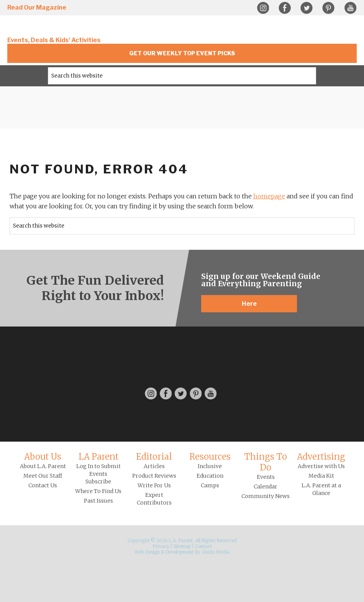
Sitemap (182, 546)
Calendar (266, 487)
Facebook (285, 8)
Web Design (147, 552)
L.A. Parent (59, 28)
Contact (203, 546)
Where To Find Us (98, 491)
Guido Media (216, 552)
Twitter (307, 8)
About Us (43, 457)
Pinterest (328, 8)
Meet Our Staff (43, 476)
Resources (210, 457)
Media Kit (321, 476)
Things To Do (266, 462)
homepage (269, 196)
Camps (210, 485)
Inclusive (210, 466)
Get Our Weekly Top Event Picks (182, 53)
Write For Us (154, 485)
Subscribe (98, 482)
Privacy (161, 546)
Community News (266, 496)
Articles (154, 466)
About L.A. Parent (43, 466)
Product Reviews (154, 476)
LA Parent (98, 457)
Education (210, 476)
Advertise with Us (321, 466)
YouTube (350, 8)
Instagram (263, 8)
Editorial (154, 457)
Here (249, 304)
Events (266, 477)
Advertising (321, 457)
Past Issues (98, 501)
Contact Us (43, 485)
